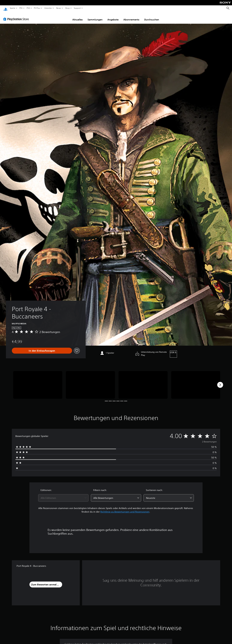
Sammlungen (95, 17)
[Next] (220, 382)
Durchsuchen (152, 17)
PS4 (28, 8)
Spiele (13, 8)
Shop (67, 8)
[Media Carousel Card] (38, 382)
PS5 (21, 8)
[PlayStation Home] (5, 8)
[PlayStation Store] (17, 16)
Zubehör (48, 8)
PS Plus (37, 8)
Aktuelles (78, 17)
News (59, 8)
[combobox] (63, 495)
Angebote (113, 17)
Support (77, 8)
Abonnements (131, 17)
